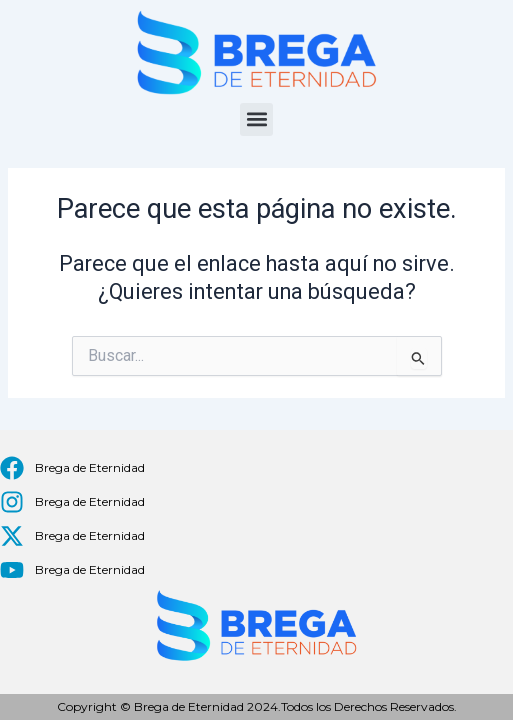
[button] (256, 119)
